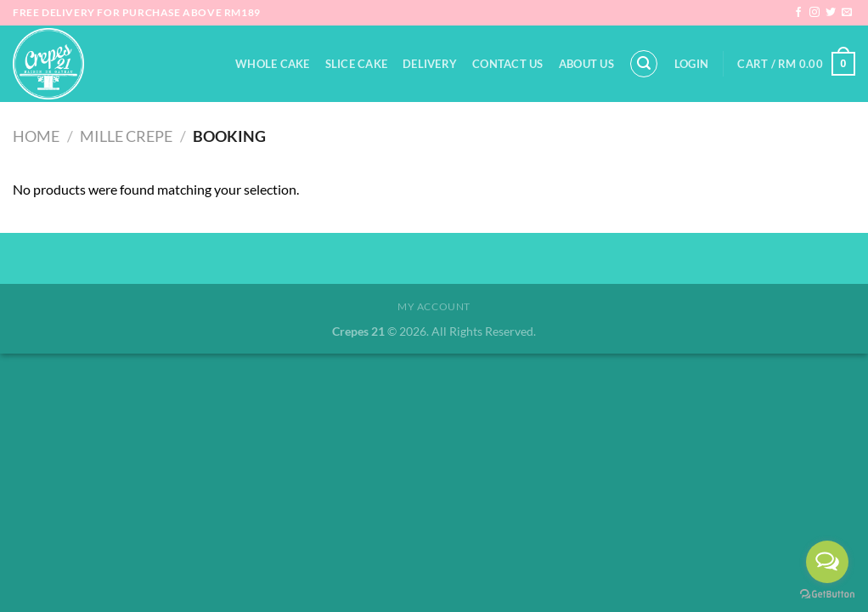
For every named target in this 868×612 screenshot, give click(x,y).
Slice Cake (357, 64)
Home (36, 136)
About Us (586, 64)
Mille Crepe (126, 136)
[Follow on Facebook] (798, 13)
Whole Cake (273, 64)
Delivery (430, 64)
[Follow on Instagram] (814, 13)
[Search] (644, 64)
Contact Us (508, 64)
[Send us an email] (847, 13)
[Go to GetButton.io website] (827, 595)
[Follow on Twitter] (831, 13)
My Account (434, 306)
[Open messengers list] (827, 562)
